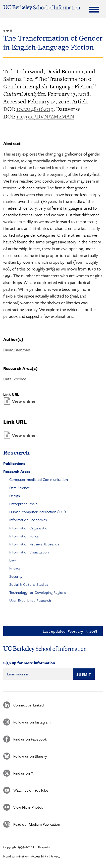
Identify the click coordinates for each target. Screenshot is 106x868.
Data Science (15, 379)
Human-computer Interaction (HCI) (38, 512)
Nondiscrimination (16, 856)
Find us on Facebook (30, 739)
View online (24, 401)
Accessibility (40, 856)
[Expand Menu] (94, 10)
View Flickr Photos (28, 807)
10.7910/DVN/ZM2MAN (45, 116)
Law (13, 560)
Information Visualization (29, 552)
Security (16, 576)
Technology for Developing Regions (38, 592)
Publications (14, 463)
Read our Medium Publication (37, 824)
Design (15, 496)
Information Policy (24, 536)
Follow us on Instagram (32, 722)
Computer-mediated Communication (39, 479)
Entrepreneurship (23, 504)
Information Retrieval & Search (34, 544)
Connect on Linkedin (30, 705)
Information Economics (28, 520)
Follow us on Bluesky (30, 756)
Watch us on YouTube (31, 790)
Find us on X (23, 773)
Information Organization (29, 528)
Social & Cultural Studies (29, 584)
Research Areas (17, 471)
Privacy (15, 568)
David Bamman (17, 350)
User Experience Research (30, 600)
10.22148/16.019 (35, 109)
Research (16, 452)
